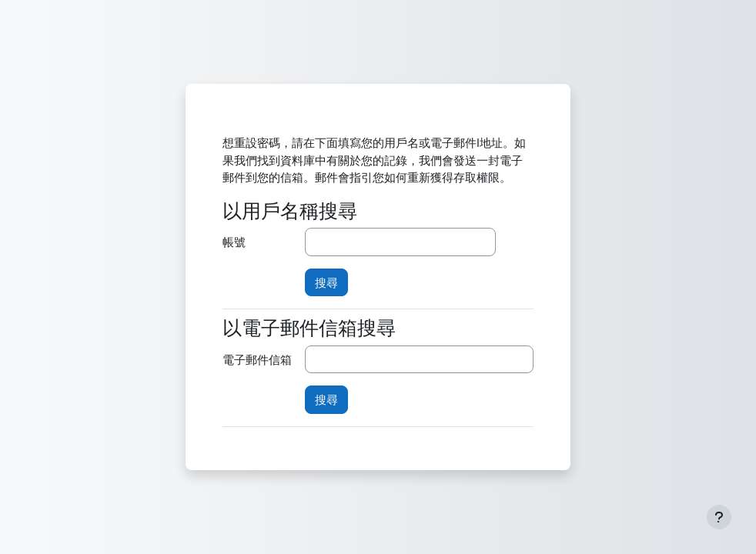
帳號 (234, 242)
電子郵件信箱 (257, 359)
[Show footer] (719, 517)
